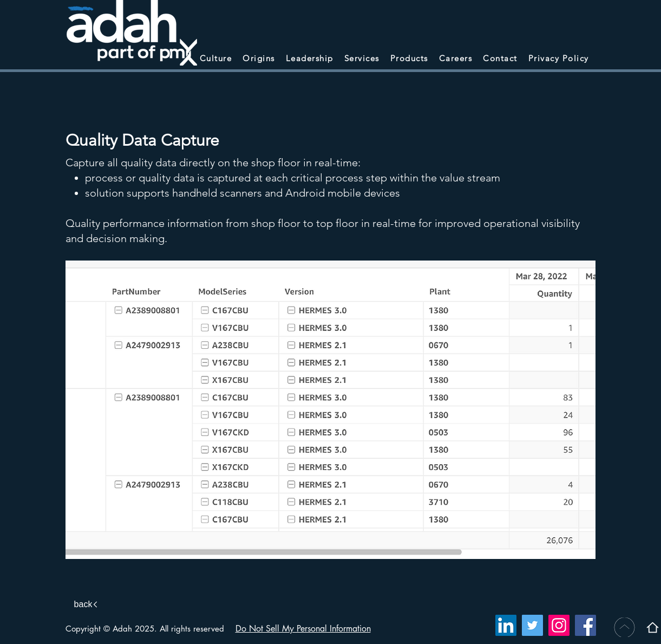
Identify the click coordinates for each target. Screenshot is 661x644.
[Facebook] (585, 625)
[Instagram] (559, 625)
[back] (87, 604)
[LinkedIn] (506, 625)
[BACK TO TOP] (624, 627)
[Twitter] (532, 625)
